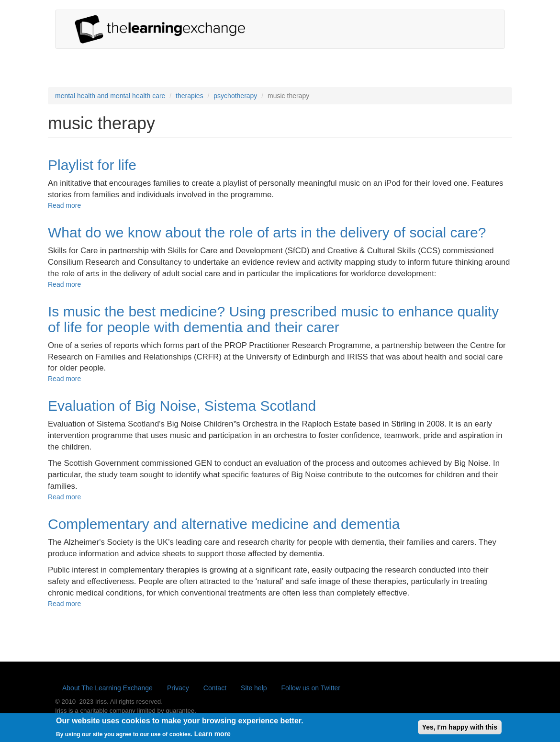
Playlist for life (92, 165)
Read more (64, 205)
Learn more (213, 736)
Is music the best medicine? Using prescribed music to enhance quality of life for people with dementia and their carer (273, 319)
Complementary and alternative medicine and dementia (224, 524)
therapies (190, 96)
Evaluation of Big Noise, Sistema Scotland (182, 406)
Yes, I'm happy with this (460, 729)
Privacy (178, 688)
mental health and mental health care (110, 96)
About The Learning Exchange (107, 688)
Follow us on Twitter (311, 688)
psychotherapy (235, 96)
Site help (254, 688)
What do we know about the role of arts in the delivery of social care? (267, 232)
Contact (215, 688)
